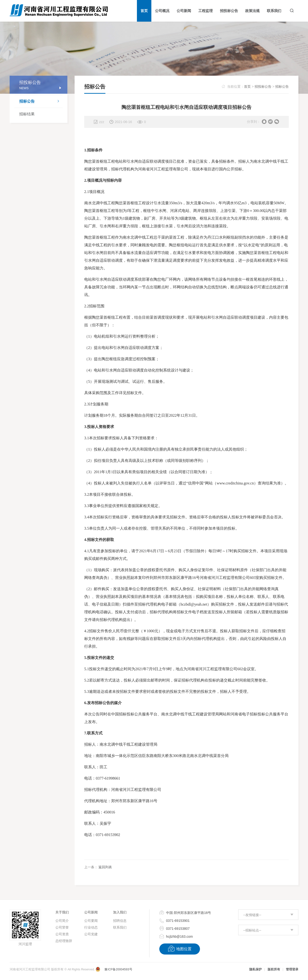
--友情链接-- (252, 915)
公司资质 (62, 934)
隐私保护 (256, 969)
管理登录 (292, 969)
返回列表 (105, 867)
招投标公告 (263, 87)
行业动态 (91, 927)
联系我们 (120, 927)
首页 (247, 87)
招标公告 (41, 102)
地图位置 (180, 949)
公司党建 (91, 934)
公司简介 (62, 921)
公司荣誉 (62, 927)
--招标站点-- (252, 930)
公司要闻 (91, 921)
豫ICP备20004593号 (118, 969)
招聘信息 (120, 921)
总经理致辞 (64, 941)
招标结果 (27, 114)
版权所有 (274, 969)
